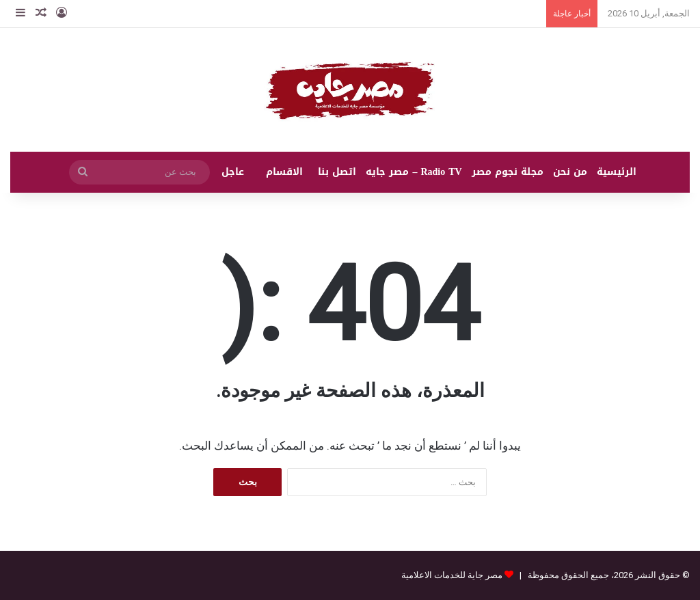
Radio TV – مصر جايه (414, 172)
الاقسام (284, 172)
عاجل (233, 172)
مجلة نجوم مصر (508, 172)
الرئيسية (617, 172)
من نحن (570, 172)
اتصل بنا (337, 172)
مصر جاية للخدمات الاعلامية (452, 575)
